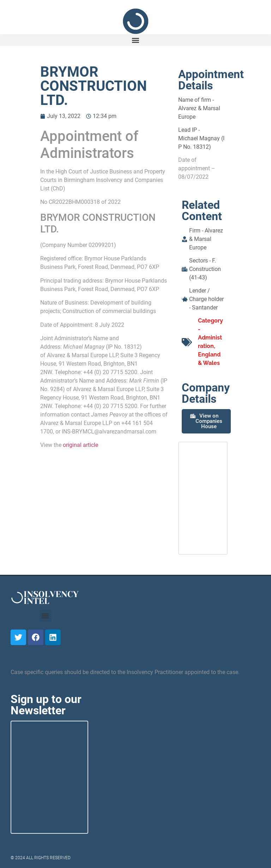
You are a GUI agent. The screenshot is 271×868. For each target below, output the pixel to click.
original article (80, 445)
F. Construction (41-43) (205, 269)
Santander (205, 308)
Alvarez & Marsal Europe (206, 239)
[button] (135, 40)
